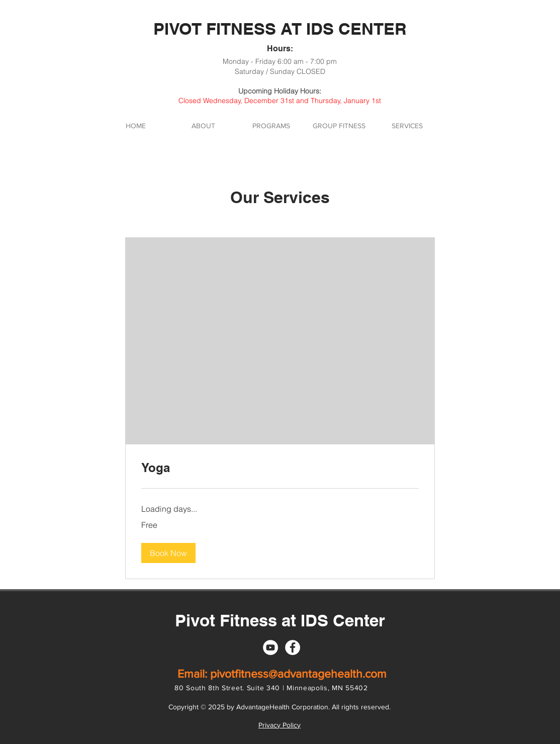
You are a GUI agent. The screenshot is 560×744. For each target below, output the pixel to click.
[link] (280, 468)
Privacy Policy (279, 725)
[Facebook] (293, 647)
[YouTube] (270, 647)
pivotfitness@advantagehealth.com (298, 674)
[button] (168, 553)
